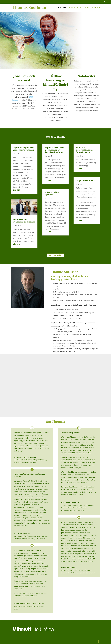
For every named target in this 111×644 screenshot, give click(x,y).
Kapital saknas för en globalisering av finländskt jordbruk (55, 150)
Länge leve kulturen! (85, 180)
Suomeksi (96, 8)
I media (87, 8)
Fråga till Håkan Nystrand (52, 194)
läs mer (17, 190)
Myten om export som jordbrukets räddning (24, 149)
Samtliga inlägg (55, 255)
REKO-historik (75, 8)
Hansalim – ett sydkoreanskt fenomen (24, 221)
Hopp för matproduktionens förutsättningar (85, 150)
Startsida (62, 8)
